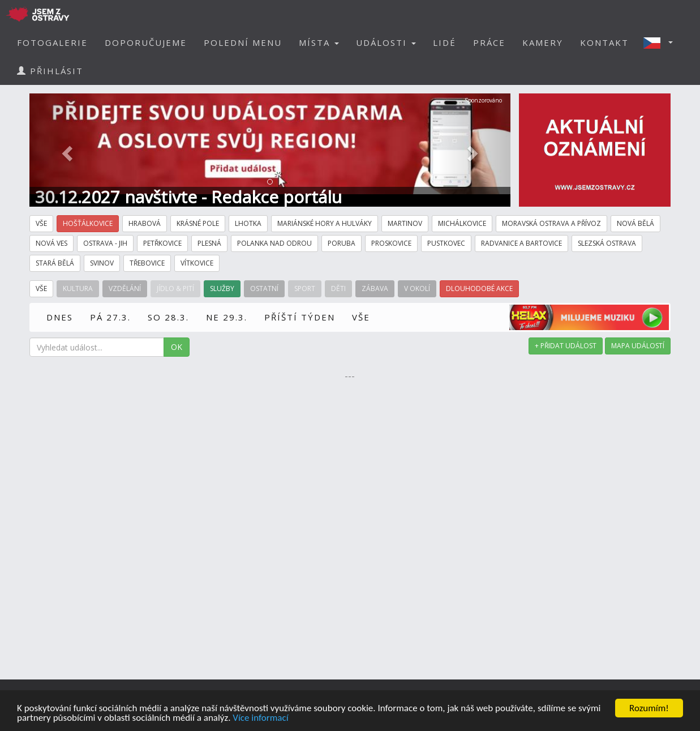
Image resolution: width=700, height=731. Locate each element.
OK (177, 347)
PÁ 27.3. (110, 317)
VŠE (361, 317)
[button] (662, 42)
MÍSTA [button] (319, 42)
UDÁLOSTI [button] (386, 42)
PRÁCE (489, 42)
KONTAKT (604, 42)
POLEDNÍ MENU (243, 42)
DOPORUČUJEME (146, 42)
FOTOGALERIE (52, 42)
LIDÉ (445, 42)
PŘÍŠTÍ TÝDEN (300, 317)
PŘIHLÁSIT (50, 71)
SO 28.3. (168, 317)
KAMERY (543, 42)
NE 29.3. (227, 317)
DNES (60, 317)
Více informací (260, 718)
